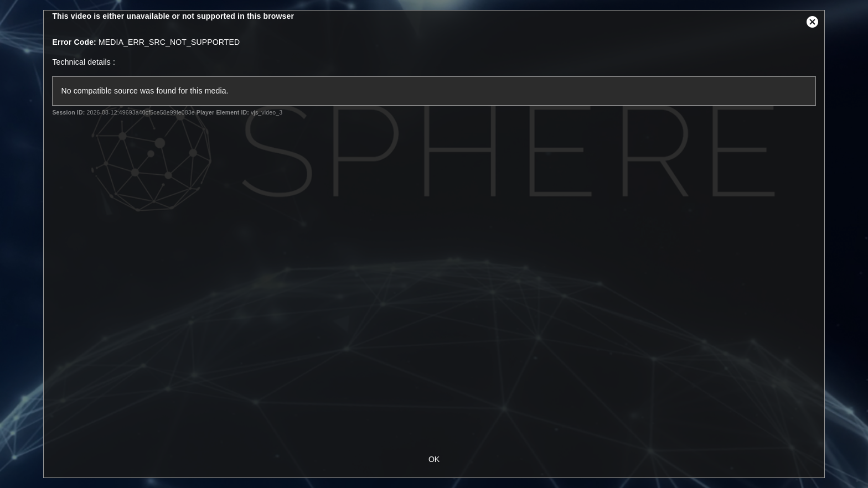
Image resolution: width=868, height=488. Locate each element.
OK (434, 459)
